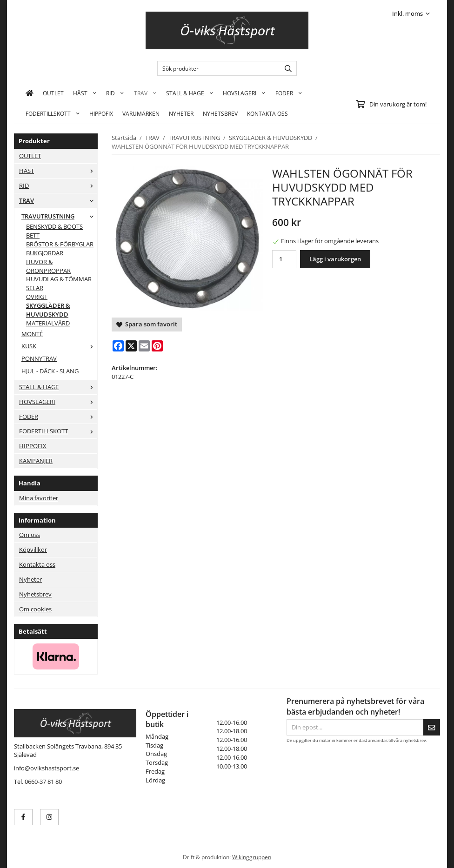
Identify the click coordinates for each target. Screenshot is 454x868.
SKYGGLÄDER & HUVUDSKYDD (48, 310)
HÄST (85, 93)
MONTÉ (32, 334)
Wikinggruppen (252, 857)
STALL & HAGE (190, 93)
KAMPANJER (36, 461)
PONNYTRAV (39, 358)
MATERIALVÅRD (48, 323)
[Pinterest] (157, 346)
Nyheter (181, 113)
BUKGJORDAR (45, 253)
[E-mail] (144, 346)
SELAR (35, 288)
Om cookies (35, 609)
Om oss (30, 535)
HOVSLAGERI (244, 93)
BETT (33, 235)
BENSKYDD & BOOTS (54, 226)
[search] (286, 68)
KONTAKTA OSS (267, 113)
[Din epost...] (355, 727)
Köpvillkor (33, 550)
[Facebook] (118, 346)
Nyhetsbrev (220, 113)
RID (115, 93)
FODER (289, 93)
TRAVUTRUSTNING (59, 216)
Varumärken (141, 113)
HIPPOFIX (101, 113)
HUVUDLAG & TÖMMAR (59, 279)
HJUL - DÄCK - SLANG (50, 371)
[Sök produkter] (217, 68)
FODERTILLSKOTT (53, 113)
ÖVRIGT (37, 297)
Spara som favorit (147, 324)
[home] (30, 93)
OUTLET (53, 93)
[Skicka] (432, 727)
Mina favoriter (39, 498)
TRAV (145, 93)
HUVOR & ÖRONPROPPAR (48, 266)
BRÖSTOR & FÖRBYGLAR (60, 244)
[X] (131, 346)
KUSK (59, 346)
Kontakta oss (37, 564)
